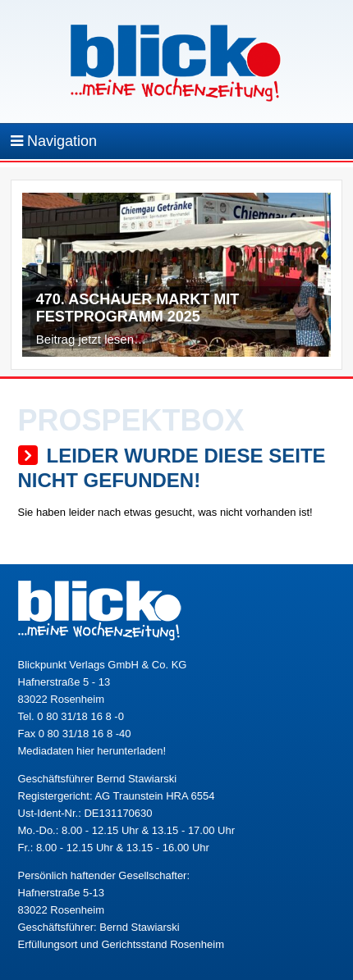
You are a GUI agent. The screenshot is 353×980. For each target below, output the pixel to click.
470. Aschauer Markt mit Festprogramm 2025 (138, 308)
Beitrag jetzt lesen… (91, 339)
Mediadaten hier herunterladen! (92, 751)
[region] (176, 279)
